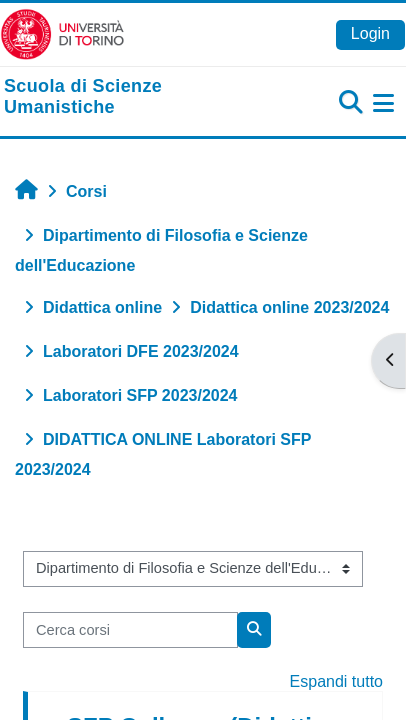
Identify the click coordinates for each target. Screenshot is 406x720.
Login (370, 33)
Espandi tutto (336, 681)
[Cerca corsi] (130, 630)
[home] (135, 97)
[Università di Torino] (62, 33)
